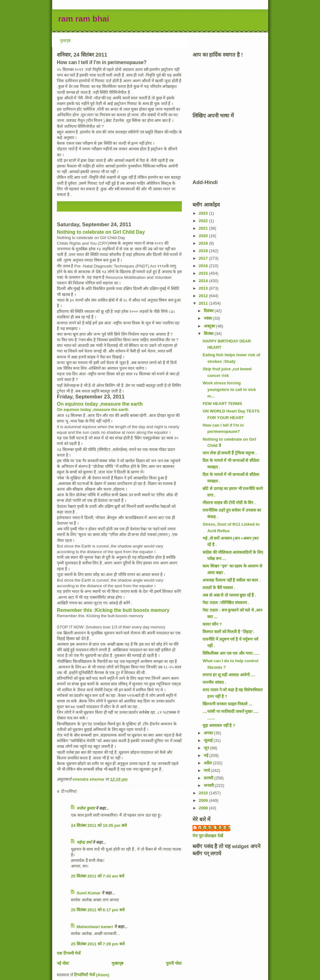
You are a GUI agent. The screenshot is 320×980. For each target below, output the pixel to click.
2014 (204, 281)
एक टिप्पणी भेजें (69, 953)
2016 (204, 266)
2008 (204, 808)
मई (207, 755)
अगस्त (209, 733)
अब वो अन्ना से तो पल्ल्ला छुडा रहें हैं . (229, 595)
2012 (204, 296)
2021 (204, 228)
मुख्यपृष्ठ (117, 963)
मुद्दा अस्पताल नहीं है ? (219, 725)
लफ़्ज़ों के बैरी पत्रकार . (219, 588)
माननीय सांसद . (214, 682)
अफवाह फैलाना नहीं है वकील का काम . (231, 580)
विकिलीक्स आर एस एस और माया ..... (231, 653)
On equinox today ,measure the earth (100, 404)
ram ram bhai (84, 19)
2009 (204, 800)
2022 (204, 221)
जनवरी (209, 785)
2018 (204, 251)
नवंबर (208, 318)
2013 (204, 288)
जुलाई (209, 740)
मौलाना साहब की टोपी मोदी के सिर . (229, 503)
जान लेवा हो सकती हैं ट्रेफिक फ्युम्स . (230, 453)
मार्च (207, 770)
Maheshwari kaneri (95, 927)
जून (207, 748)
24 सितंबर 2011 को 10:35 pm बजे (99, 825)
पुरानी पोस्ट (174, 963)
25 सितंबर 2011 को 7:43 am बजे (98, 876)
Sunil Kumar (89, 893)
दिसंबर (209, 311)
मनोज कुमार (86, 808)
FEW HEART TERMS (222, 404)
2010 (204, 793)
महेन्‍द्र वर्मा (84, 842)
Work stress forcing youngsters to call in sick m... (229, 390)
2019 (204, 243)
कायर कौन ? (212, 624)
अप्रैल (208, 763)
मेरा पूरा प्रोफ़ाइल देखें (208, 836)
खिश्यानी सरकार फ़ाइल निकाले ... (227, 704)
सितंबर (209, 334)
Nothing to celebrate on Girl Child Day (101, 232)
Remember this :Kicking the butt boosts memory (113, 610)
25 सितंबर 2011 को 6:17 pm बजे (98, 910)
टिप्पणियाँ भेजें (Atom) (92, 975)
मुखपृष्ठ (65, 40)
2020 (204, 236)
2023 (204, 213)
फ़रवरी (209, 778)
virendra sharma (215, 828)
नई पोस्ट (63, 963)
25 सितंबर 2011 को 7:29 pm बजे (98, 944)
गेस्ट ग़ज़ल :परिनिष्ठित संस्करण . (226, 603)
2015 (204, 273)
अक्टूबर (210, 326)
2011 (204, 303)
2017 (204, 258)
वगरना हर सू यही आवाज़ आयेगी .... (229, 675)
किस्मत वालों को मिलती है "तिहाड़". (228, 632)
